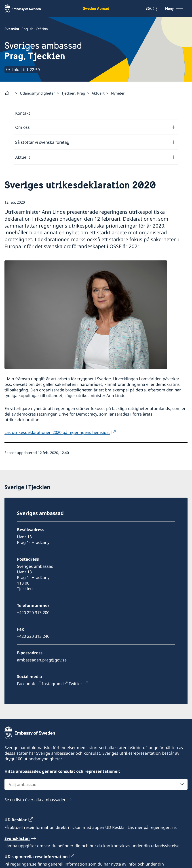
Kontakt (23, 113)
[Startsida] (9, 93)
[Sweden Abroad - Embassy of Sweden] (27, 8)
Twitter (75, 684)
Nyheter (118, 93)
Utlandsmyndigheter (37, 93)
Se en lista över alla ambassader (35, 800)
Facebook (26, 684)
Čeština (42, 29)
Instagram (52, 684)
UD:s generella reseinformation (36, 857)
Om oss (22, 127)
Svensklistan (17, 838)
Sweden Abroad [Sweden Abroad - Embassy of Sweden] (96, 8)
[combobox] (96, 784)
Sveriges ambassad (43, 51)
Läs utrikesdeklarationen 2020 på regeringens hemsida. (57, 432)
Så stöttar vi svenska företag (42, 142)
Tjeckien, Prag (73, 93)
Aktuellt (98, 93)
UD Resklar (16, 820)
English (27, 29)
